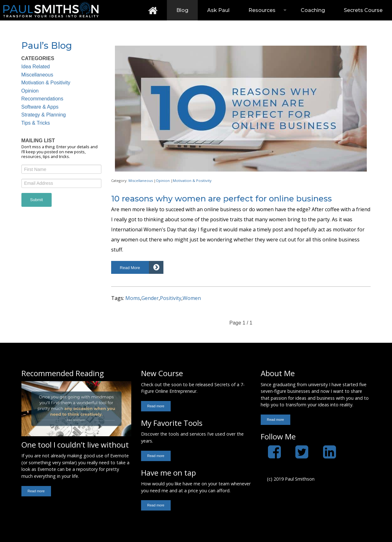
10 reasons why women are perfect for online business (222, 198)
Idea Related (36, 67)
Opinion (30, 91)
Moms (133, 298)
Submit (37, 200)
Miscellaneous (37, 75)
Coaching (313, 10)
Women (192, 298)
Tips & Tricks (36, 123)
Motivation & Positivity (46, 83)
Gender (150, 298)
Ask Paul (218, 10)
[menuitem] (153, 10)
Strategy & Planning (44, 115)
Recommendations (42, 99)
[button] (137, 268)
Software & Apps (40, 107)
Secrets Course (363, 10)
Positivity (171, 298)
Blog (182, 10)
